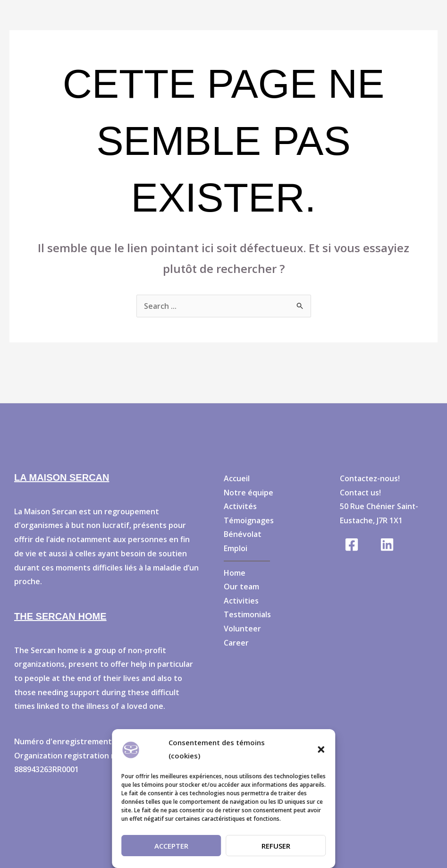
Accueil (237, 478)
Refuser (276, 846)
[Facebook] (352, 545)
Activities (241, 601)
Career (236, 643)
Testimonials (247, 615)
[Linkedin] (387, 545)
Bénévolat (243, 535)
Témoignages (249, 520)
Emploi (236, 548)
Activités (240, 506)
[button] (321, 749)
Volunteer (242, 629)
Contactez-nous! (370, 478)
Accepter (171, 846)
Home (235, 573)
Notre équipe (249, 493)
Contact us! (361, 493)
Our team (241, 587)
